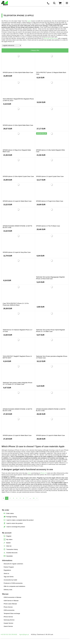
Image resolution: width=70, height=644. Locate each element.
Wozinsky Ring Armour (51, 38)
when (29, 473)
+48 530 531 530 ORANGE (9, 634)
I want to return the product (14, 523)
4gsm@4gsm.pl (24, 634)
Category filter (35, 50)
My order (6, 510)
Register (9, 536)
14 (34, 498)
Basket (8, 543)
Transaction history (12, 549)
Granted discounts (12, 553)
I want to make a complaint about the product (20, 520)
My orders (9, 539)
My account (7, 533)
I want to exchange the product (16, 527)
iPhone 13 (44, 473)
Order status (10, 513)
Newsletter (10, 556)
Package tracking (11, 517)
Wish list (9, 546)
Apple (29, 21)
